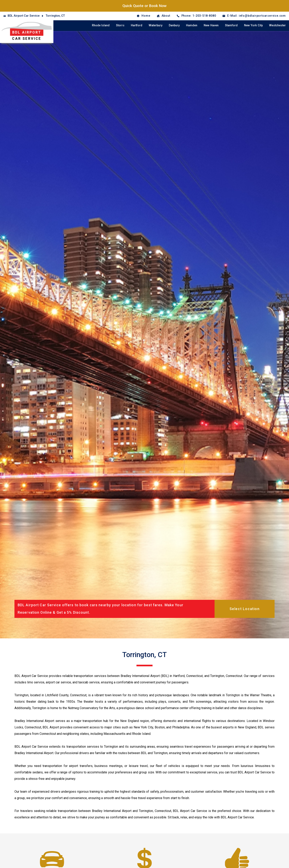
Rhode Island (101, 25)
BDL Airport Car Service (24, 16)
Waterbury (156, 25)
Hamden (192, 25)
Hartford (137, 25)
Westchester (277, 25)
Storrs (120, 25)
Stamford (231, 25)
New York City (253, 25)
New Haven (211, 25)
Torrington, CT (55, 16)
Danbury (174, 25)
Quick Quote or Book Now (144, 6)
